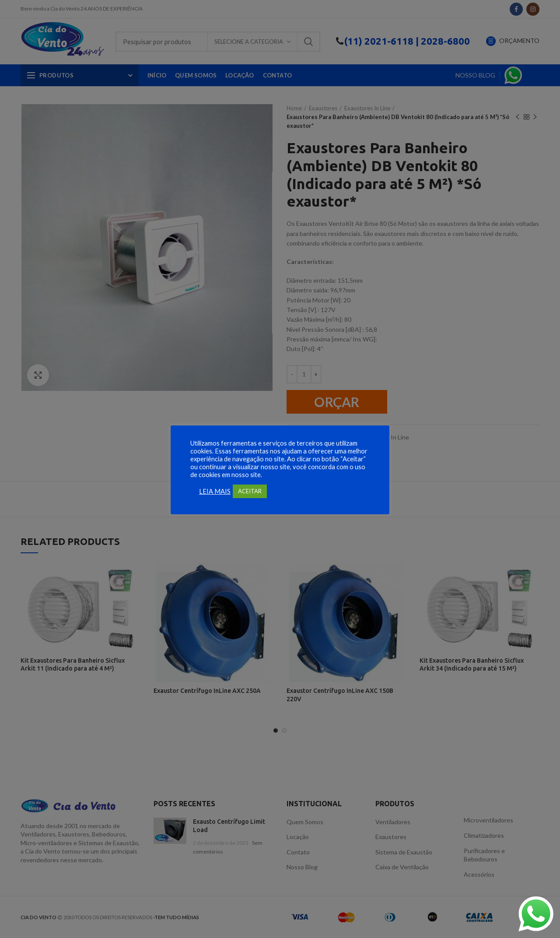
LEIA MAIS (215, 491)
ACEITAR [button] (250, 491)
